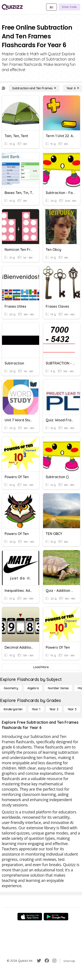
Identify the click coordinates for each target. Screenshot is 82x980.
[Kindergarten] (13, 709)
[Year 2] (54, 709)
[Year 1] (36, 709)
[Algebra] (33, 688)
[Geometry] (11, 688)
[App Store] (30, 917)
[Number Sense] (58, 688)
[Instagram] (54, 961)
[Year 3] (72, 709)
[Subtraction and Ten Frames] (34, 88)
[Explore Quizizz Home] (12, 7)
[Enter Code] (69, 7)
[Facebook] (47, 961)
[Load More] (41, 667)
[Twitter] (39, 961)
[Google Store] (56, 917)
